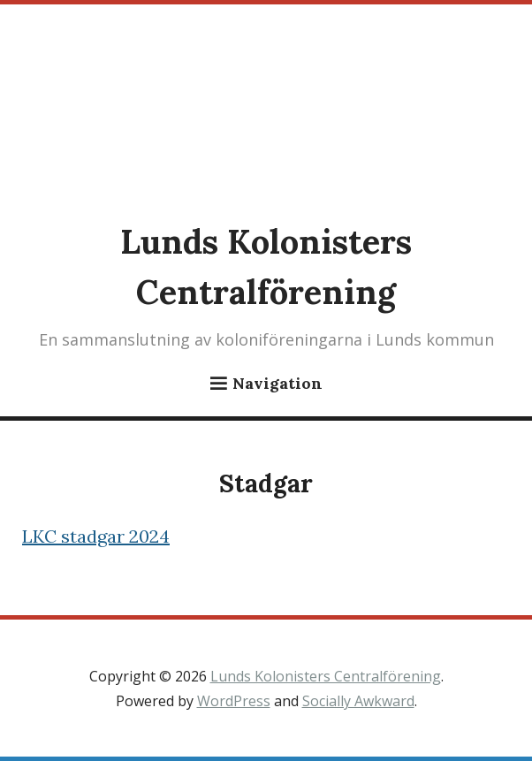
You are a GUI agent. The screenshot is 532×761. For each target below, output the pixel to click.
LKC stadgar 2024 (96, 536)
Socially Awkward (358, 701)
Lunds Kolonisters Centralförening (326, 676)
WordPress (234, 701)
